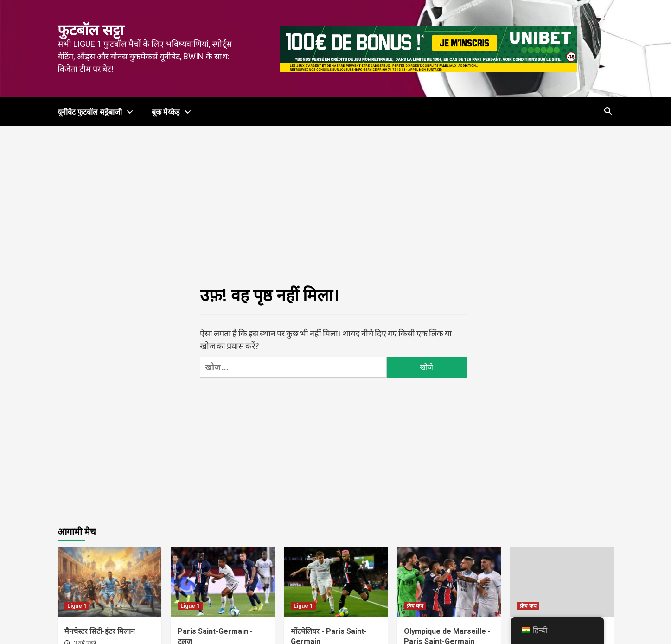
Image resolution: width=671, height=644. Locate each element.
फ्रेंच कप (415, 606)
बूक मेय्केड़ (174, 112)
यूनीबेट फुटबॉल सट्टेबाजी (98, 112)
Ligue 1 (77, 606)
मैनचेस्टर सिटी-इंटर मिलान (100, 631)
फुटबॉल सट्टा (91, 30)
